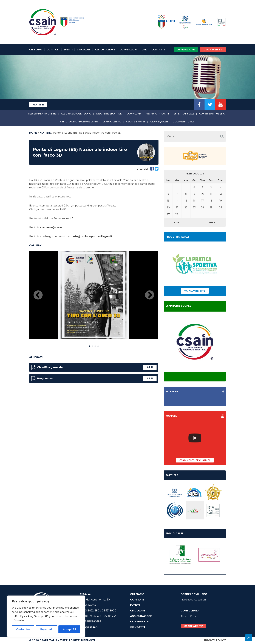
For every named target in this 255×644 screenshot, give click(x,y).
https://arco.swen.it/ (59, 218)
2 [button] (92, 346)
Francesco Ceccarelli (193, 600)
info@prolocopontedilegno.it (92, 236)
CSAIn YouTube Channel (195, 460)
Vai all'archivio (195, 291)
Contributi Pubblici (212, 114)
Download (134, 114)
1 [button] (90, 346)
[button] (222, 136)
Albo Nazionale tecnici (76, 114)
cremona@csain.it (52, 227)
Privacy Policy (215, 640)
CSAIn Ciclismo (112, 122)
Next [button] (150, 295)
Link (144, 50)
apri (150, 367)
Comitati (53, 50)
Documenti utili (183, 122)
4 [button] (98, 346)
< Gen (177, 222)
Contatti (158, 50)
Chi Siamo (36, 50)
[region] (46, 616)
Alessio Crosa (189, 616)
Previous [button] (38, 295)
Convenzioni (128, 50)
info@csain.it (89, 627)
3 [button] (95, 346)
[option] (94, 295)
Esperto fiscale (184, 114)
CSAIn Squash (159, 122)
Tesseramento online (42, 114)
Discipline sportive (109, 114)
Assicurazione (105, 50)
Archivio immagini (157, 114)
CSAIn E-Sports (136, 122)
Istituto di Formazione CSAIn (79, 122)
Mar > (212, 222)
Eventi (68, 50)
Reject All (46, 629)
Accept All (69, 629)
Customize (23, 629)
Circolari (84, 50)
